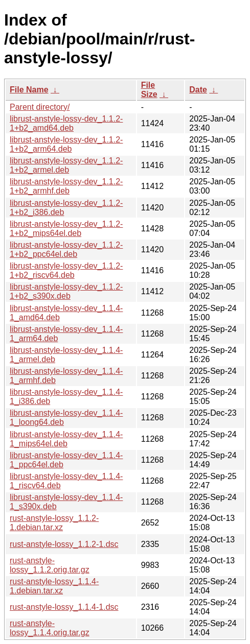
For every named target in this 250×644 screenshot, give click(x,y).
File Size (149, 90)
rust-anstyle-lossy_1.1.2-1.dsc (64, 544)
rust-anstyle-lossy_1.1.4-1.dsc (64, 607)
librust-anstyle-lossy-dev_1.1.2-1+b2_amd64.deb (66, 123)
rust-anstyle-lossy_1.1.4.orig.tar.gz (50, 628)
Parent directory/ (40, 107)
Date (198, 90)
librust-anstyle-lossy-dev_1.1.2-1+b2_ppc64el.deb (66, 249)
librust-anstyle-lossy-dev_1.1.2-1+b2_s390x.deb (66, 291)
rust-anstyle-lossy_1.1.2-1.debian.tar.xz (54, 523)
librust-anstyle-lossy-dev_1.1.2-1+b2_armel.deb (66, 165)
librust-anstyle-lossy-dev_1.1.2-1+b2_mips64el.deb (66, 229)
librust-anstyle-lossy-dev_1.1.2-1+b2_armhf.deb (66, 186)
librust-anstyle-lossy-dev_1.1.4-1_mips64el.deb (66, 439)
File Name (29, 90)
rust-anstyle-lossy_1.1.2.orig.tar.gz (50, 565)
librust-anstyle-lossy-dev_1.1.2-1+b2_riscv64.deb (66, 270)
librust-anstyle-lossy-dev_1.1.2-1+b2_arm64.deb (66, 144)
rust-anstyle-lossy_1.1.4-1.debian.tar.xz (54, 586)
